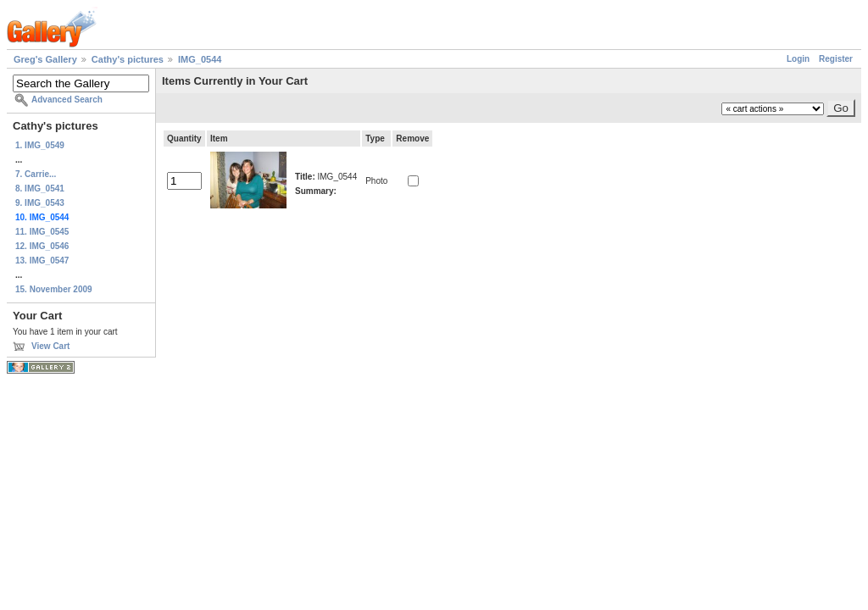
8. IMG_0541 (40, 189)
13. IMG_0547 (42, 261)
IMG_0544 (200, 59)
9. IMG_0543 (40, 203)
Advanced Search (67, 100)
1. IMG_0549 (40, 145)
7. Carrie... (36, 174)
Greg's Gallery (45, 59)
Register (836, 59)
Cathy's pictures (128, 59)
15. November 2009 (54, 289)
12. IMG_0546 (42, 246)
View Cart (50, 346)
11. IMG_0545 (42, 232)
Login (798, 59)
